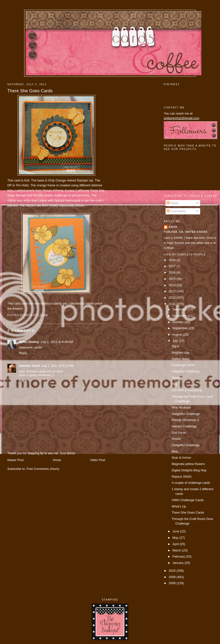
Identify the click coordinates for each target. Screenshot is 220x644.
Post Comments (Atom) (43, 469)
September (180, 328)
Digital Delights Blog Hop (189, 470)
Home (57, 460)
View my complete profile (185, 255)
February (179, 556)
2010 (173, 571)
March (177, 550)
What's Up (179, 506)
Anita (173, 227)
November (180, 316)
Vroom (176, 439)
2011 (173, 304)
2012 (173, 298)
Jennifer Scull (29, 366)
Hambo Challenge (184, 426)
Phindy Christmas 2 (185, 420)
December (180, 309)
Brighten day (180, 353)
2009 (173, 577)
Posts (172, 203)
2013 (173, 291)
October (178, 322)
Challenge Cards (183, 365)
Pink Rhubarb (181, 407)
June (176, 531)
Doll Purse (179, 433)
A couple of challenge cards (191, 483)
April (176, 544)
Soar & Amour (181, 458)
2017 (173, 266)
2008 (173, 583)
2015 (173, 279)
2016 (173, 272)
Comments (176, 211)
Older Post (98, 460)
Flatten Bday (180, 359)
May (176, 538)
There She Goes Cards (30, 91)
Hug (175, 384)
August (178, 334)
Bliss (175, 451)
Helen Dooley (29, 342)
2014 (173, 285)
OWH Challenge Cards (188, 500)
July (176, 341)
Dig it (175, 346)
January (178, 563)
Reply (23, 353)
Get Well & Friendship (187, 390)
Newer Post (15, 460)
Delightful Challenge (186, 371)
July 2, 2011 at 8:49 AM (57, 342)
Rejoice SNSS (181, 477)
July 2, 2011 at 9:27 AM (57, 366)
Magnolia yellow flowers (188, 464)
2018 (173, 260)
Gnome (177, 378)
